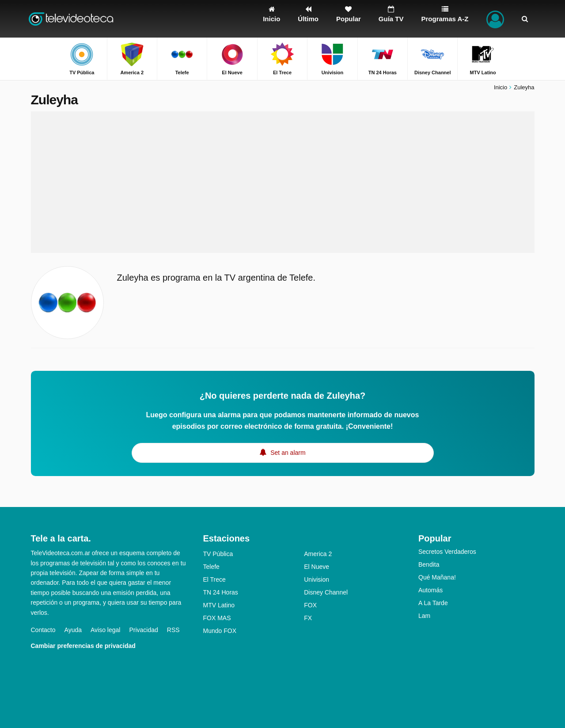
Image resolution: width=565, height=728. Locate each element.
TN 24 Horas (221, 592)
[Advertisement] (283, 182)
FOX (310, 605)
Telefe (211, 567)
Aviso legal (105, 630)
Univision (317, 579)
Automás (430, 590)
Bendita (429, 564)
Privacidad (143, 630)
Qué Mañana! (437, 577)
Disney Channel (326, 592)
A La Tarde (433, 603)
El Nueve (317, 567)
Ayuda (73, 630)
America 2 (318, 554)
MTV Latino (219, 605)
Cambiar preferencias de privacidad (83, 646)
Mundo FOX (220, 631)
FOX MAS (217, 618)
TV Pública (218, 554)
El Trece (214, 579)
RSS (173, 630)
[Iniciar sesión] (495, 19)
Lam (424, 616)
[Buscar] (525, 19)
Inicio (501, 87)
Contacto (43, 630)
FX (308, 618)
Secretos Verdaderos (447, 552)
